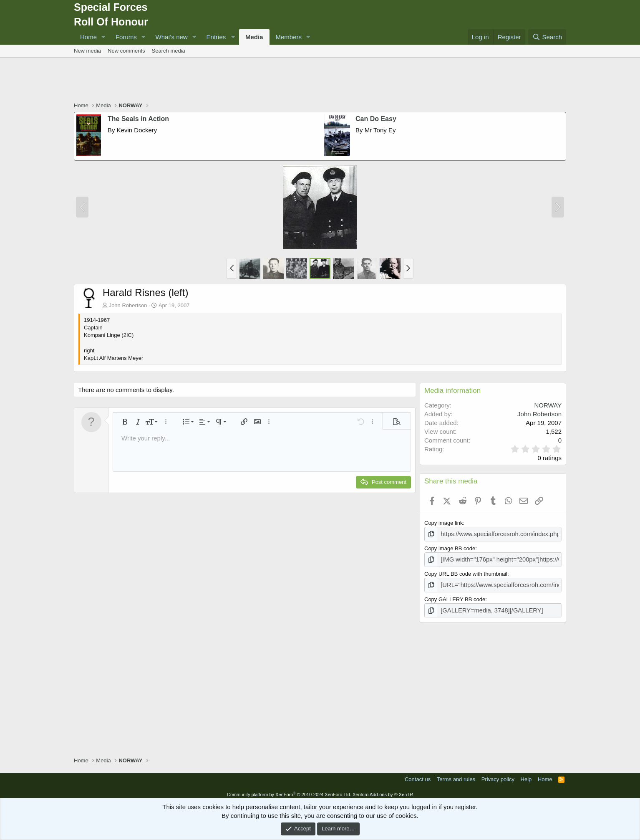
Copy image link (444, 523)
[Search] (547, 37)
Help (526, 775)
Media (254, 37)
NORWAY (548, 405)
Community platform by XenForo (289, 790)
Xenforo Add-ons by (383, 790)
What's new (172, 37)
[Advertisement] (320, 81)
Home (88, 37)
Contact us (418, 775)
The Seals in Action (138, 119)
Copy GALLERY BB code (455, 596)
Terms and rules (456, 775)
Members (289, 37)
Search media (169, 51)
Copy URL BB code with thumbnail (466, 572)
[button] (103, 37)
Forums (126, 37)
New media (87, 51)
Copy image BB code (450, 548)
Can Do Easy (376, 119)
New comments (126, 51)
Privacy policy (498, 775)
